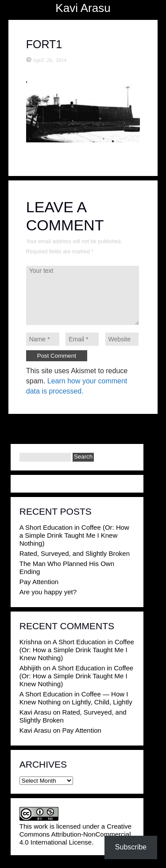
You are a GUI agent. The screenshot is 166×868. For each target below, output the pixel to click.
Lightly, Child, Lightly (102, 702)
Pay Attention (39, 582)
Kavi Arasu (83, 8)
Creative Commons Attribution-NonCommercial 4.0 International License (75, 834)
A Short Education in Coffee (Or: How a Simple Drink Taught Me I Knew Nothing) (74, 535)
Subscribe (131, 847)
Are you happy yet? (48, 592)
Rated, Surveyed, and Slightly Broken (75, 553)
